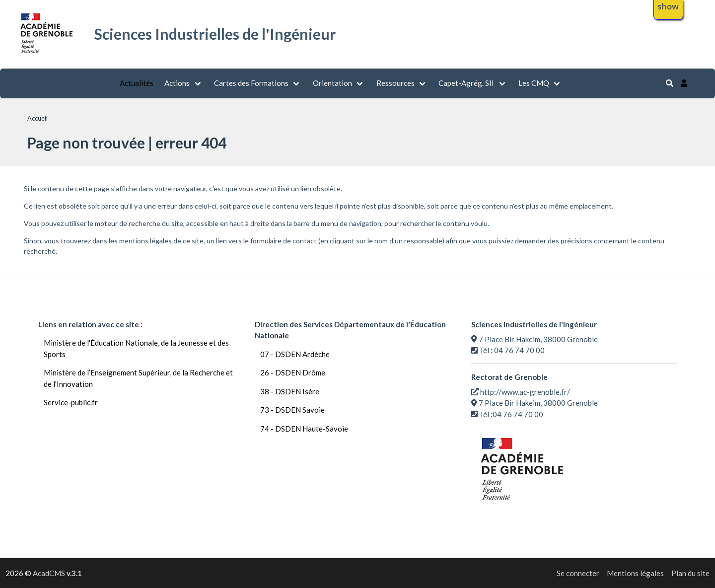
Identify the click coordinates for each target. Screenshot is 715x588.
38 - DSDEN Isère (290, 391)
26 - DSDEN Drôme (293, 372)
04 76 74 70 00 (519, 350)
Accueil (37, 118)
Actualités (137, 83)
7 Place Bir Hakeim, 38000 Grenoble (538, 339)
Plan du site (690, 573)
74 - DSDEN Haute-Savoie (304, 429)
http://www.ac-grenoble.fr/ (525, 392)
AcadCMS (57, 573)
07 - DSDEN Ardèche (295, 354)
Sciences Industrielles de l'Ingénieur (215, 34)
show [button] (668, 6)
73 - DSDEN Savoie (292, 410)
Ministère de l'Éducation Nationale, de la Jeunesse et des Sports (136, 348)
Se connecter (578, 573)
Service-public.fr (71, 402)
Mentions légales (635, 573)
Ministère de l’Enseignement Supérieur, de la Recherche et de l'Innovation (138, 378)
